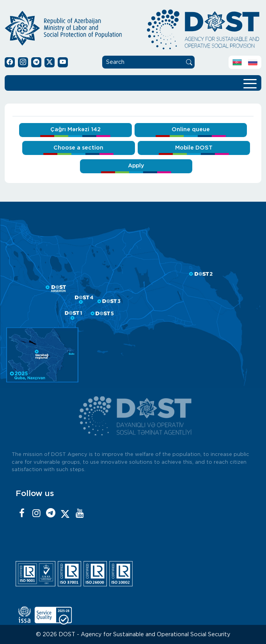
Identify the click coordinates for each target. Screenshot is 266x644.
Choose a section (78, 148)
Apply (136, 166)
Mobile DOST (194, 148)
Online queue (191, 129)
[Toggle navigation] (250, 83)
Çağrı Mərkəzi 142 (75, 129)
